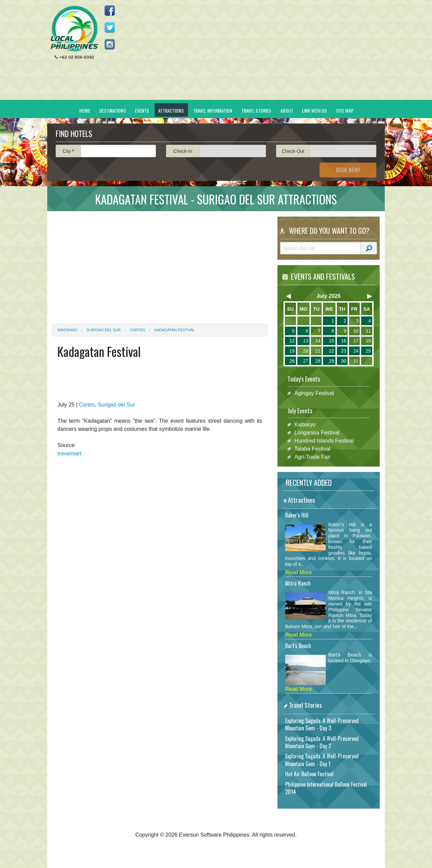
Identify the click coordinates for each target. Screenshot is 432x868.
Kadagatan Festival (174, 330)
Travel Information (213, 110)
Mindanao (67, 330)
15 (331, 341)
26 (292, 361)
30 (344, 361)
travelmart (69, 454)
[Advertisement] (257, 53)
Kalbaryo (305, 425)
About (287, 110)
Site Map (345, 110)
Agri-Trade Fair (312, 457)
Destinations (113, 110)
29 (331, 361)
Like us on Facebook (110, 10)
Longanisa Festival (317, 433)
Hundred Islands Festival (324, 441)
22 (331, 351)
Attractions (171, 110)
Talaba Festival (312, 449)
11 (368, 331)
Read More (299, 572)
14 (318, 341)
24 (356, 351)
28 (318, 361)
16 (344, 341)
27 (306, 361)
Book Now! (348, 170)
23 (344, 351)
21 (318, 351)
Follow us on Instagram (110, 44)
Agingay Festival (314, 393)
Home (85, 110)
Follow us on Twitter (110, 27)
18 (368, 341)
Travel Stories (256, 110)
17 (356, 341)
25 (368, 351)
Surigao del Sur (103, 330)
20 (306, 351)
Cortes (137, 330)
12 (292, 341)
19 (292, 351)
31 (356, 361)
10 (356, 331)
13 (306, 341)
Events (142, 110)
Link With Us (315, 110)
